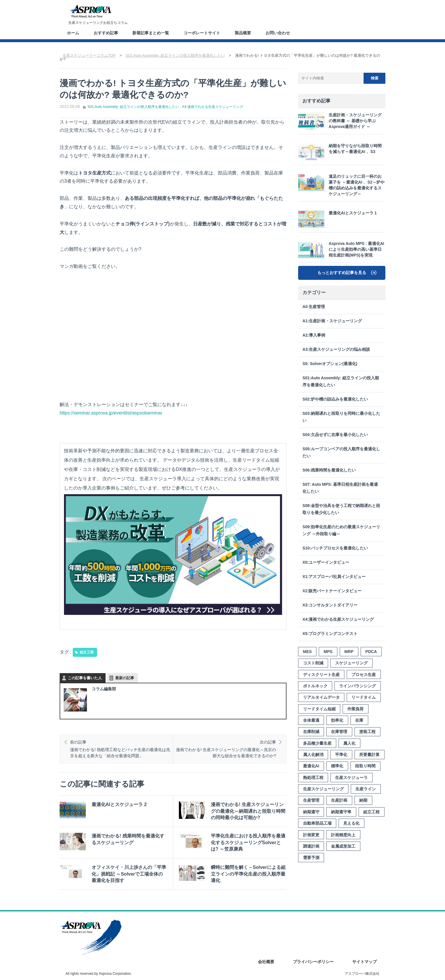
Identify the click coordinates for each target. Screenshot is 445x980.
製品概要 (243, 33)
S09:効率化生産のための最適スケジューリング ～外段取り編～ (341, 530)
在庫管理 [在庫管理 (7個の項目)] (339, 732)
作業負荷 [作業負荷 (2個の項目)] (355, 709)
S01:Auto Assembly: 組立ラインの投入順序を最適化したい (133, 106)
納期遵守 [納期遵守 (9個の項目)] (311, 812)
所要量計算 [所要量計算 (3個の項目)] (369, 755)
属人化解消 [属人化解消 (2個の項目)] (313, 755)
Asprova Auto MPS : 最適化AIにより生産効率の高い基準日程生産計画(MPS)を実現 (341, 250)
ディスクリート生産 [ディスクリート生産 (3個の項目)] (321, 675)
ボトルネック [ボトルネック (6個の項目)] (315, 686)
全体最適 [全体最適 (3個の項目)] (311, 720)
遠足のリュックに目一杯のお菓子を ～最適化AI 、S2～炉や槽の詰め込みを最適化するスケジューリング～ (341, 185)
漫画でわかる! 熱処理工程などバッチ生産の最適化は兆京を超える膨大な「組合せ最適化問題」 (121, 749)
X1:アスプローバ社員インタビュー (334, 577)
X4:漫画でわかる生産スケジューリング (213, 106)
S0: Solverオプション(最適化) (330, 364)
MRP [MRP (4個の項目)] (349, 652)
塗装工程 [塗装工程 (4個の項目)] (367, 732)
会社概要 (266, 962)
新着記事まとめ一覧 (151, 33)
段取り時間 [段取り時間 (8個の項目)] (365, 766)
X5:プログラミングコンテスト (330, 634)
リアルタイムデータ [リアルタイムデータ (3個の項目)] (321, 697)
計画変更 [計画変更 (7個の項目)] (311, 835)
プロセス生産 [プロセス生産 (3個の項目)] (364, 675)
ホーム (73, 33)
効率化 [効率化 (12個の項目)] (337, 720)
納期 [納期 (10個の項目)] (363, 800)
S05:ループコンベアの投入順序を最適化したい (341, 452)
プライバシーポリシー (313, 962)
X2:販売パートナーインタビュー (332, 591)
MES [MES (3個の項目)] (307, 652)
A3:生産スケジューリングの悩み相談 (336, 350)
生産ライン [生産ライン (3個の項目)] (366, 789)
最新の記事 (125, 678)
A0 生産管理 (314, 307)
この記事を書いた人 (85, 678)
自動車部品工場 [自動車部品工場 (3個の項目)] (317, 823)
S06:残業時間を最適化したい (329, 470)
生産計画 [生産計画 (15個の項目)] (339, 800)
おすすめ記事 (106, 33)
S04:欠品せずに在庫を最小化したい (335, 435)
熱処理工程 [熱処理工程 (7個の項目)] (313, 778)
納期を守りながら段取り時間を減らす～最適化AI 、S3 (340, 152)
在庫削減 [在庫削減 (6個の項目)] (311, 732)
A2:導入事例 (314, 335)
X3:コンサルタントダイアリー (330, 605)
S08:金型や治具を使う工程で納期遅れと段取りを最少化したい (341, 509)
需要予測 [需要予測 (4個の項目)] (311, 858)
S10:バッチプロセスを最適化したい (335, 548)
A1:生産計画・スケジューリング (332, 321)
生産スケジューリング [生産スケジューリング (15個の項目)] (323, 789)
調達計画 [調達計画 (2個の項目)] (311, 846)
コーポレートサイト (202, 33)
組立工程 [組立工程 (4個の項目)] (371, 812)
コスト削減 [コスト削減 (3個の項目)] (313, 663)
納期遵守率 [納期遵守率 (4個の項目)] (341, 812)
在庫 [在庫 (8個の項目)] (359, 720)
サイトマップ (364, 962)
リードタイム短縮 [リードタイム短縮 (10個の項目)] (319, 709)
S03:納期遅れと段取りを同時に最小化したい (341, 417)
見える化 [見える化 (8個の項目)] (351, 823)
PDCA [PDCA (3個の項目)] (371, 652)
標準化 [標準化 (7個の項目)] (337, 766)
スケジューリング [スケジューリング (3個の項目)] (351, 663)
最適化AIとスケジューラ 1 (337, 219)
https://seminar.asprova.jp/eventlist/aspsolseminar (111, 413)
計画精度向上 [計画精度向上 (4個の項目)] (343, 835)
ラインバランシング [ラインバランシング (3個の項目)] (357, 686)
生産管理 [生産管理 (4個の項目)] (311, 800)
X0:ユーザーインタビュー (326, 562)
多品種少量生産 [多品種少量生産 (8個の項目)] (317, 743)
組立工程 (87, 652)
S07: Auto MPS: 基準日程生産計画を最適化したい (340, 488)
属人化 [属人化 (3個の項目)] (349, 743)
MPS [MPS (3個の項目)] (328, 652)
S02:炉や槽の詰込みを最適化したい (335, 399)
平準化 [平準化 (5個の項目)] (341, 755)
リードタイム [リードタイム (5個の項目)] (364, 697)
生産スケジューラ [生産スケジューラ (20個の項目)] (351, 778)
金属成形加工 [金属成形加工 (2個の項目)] (343, 846)
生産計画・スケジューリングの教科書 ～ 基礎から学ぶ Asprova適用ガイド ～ (340, 121)
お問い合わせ (278, 33)
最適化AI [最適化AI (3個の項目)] (311, 766)
